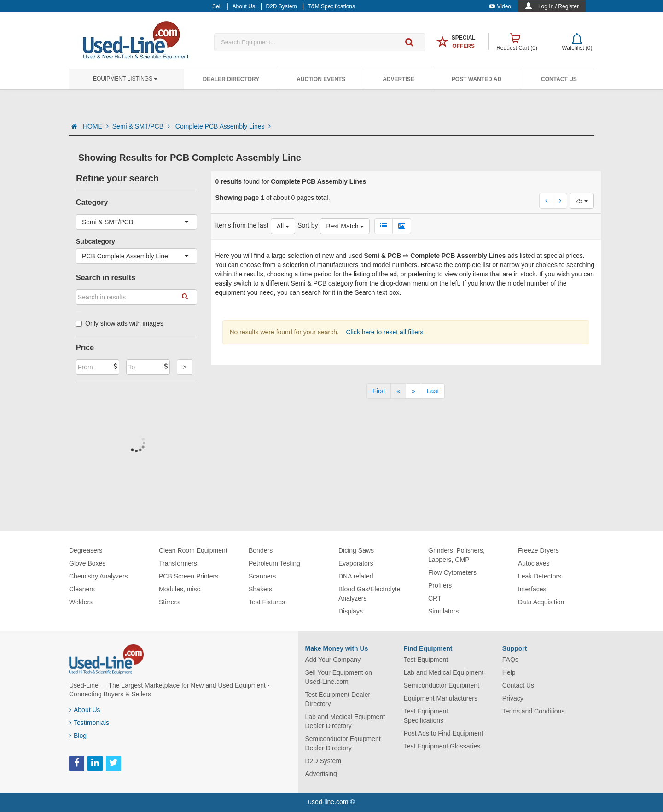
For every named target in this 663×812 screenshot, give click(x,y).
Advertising (321, 774)
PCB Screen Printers (189, 576)
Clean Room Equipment (193, 550)
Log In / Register (558, 6)
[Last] (433, 391)
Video (500, 6)
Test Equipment (426, 660)
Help (509, 672)
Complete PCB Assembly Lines (223, 126)
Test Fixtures (267, 602)
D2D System (323, 761)
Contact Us (559, 79)
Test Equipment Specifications (426, 716)
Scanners (262, 576)
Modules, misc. (180, 589)
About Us (85, 710)
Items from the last (242, 225)
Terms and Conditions (533, 711)
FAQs (510, 660)
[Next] (413, 391)
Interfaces (532, 589)
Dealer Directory (231, 79)
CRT (435, 598)
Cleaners (82, 589)
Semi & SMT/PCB (142, 126)
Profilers (440, 585)
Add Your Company (333, 660)
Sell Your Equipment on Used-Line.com (339, 677)
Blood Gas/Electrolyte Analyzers (369, 594)
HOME (96, 126)
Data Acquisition (541, 602)
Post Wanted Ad (477, 79)
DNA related (356, 576)
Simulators (443, 611)
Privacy (513, 698)
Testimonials (89, 723)
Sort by (308, 225)
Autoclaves (534, 563)
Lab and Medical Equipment (444, 672)
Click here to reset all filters (384, 332)
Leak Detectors (540, 576)
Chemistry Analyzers (99, 576)
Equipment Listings (125, 79)
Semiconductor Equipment (442, 685)
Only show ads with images (120, 323)
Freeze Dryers (538, 550)
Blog (78, 736)
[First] (379, 391)
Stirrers (169, 602)
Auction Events (321, 79)
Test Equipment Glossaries (442, 746)
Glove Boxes (87, 563)
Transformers (178, 563)
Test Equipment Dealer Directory (338, 699)
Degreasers (86, 550)
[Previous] (398, 391)
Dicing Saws (356, 550)
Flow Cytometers (452, 572)
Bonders (261, 550)
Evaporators (356, 563)
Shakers (260, 589)
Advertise (398, 79)
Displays (351, 611)
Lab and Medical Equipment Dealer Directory (345, 721)
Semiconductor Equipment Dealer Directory (343, 743)
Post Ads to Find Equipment (444, 733)
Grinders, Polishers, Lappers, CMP (457, 555)
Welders (81, 602)
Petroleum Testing (274, 563)
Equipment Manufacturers (441, 698)
